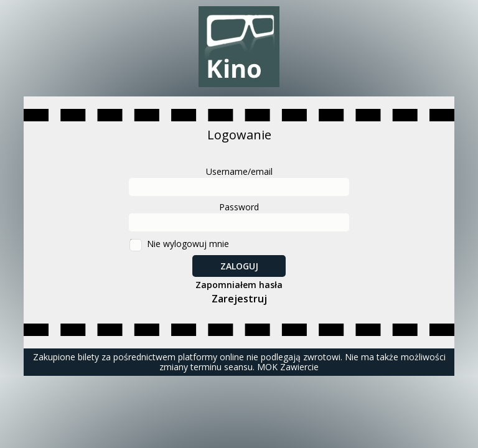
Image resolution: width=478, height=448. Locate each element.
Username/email (239, 171)
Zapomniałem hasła (239, 285)
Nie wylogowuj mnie (188, 244)
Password (239, 207)
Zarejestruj (239, 299)
